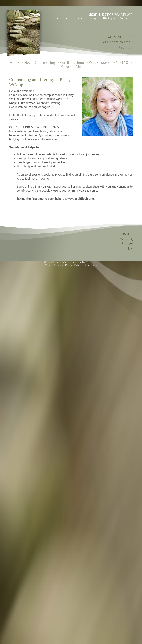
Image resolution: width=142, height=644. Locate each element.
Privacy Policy (73, 265)
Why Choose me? (103, 63)
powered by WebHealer (85, 262)
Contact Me (71, 67)
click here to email (118, 42)
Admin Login (90, 265)
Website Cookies (54, 265)
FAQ (125, 63)
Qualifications (72, 63)
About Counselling (40, 63)
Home (15, 63)
